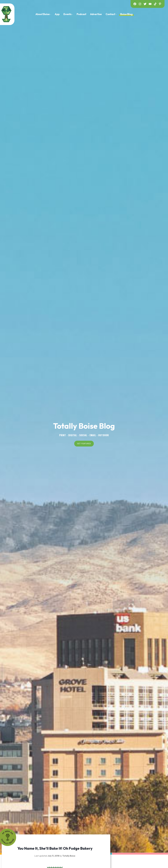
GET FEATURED (84, 443)
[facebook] (135, 4)
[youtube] (150, 4)
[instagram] (140, 4)
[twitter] (145, 4)
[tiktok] (155, 4)
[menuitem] (43, 14)
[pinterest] (160, 4)
